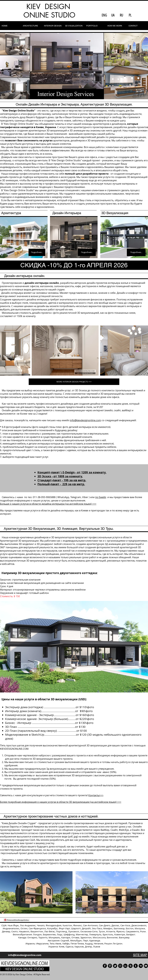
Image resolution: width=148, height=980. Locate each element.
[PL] (130, 15)
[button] (74, 66)
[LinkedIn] (125, 966)
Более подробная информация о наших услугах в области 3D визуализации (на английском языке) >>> (61, 802)
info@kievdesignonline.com (85, 420)
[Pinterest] (110, 966)
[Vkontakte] (141, 966)
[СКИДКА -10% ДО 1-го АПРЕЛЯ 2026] (74, 265)
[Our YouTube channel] (146, 966)
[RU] (121, 15)
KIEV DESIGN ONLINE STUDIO (49, 11)
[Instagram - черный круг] (120, 966)
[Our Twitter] (115, 966)
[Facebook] (105, 966)
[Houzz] (130, 966)
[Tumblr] (136, 966)
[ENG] (104, 15)
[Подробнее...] (37, 252)
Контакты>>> (96, 795)
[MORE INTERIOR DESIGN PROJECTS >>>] (74, 382)
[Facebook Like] (141, 15)
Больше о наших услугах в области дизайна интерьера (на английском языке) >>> (48, 504)
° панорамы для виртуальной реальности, (29, 547)
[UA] (113, 15)
